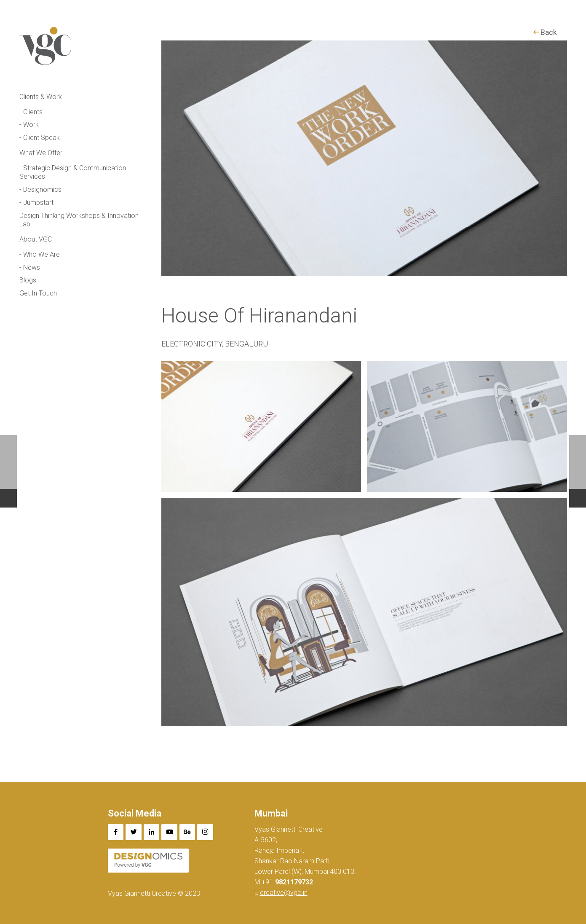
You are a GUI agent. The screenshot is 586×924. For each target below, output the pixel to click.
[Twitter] (134, 832)
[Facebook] (116, 832)
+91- (286, 882)
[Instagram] (205, 832)
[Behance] (187, 832)
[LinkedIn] (152, 832)
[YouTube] (169, 832)
